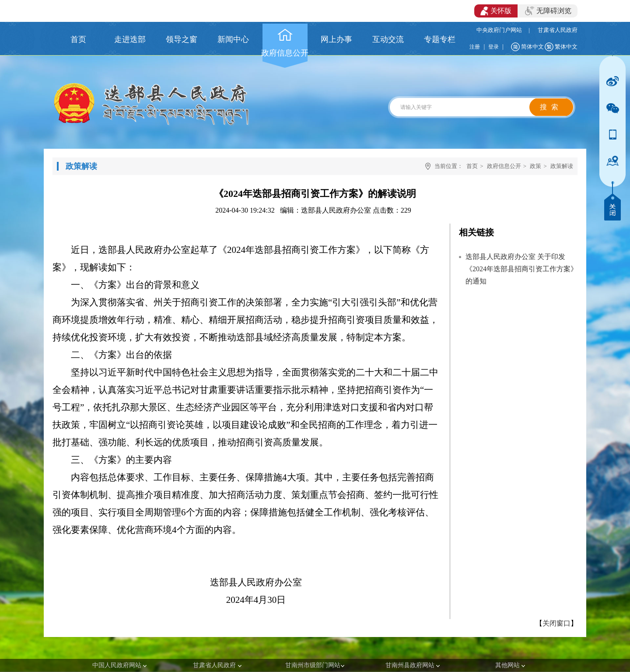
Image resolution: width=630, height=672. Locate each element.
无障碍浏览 (548, 11)
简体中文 (532, 47)
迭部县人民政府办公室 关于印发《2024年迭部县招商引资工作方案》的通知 (521, 269)
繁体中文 (566, 47)
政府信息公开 (504, 166)
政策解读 (562, 166)
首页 (472, 166)
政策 (535, 166)
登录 (493, 47)
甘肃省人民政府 (558, 30)
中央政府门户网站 (499, 30)
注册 (475, 47)
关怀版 (496, 11)
